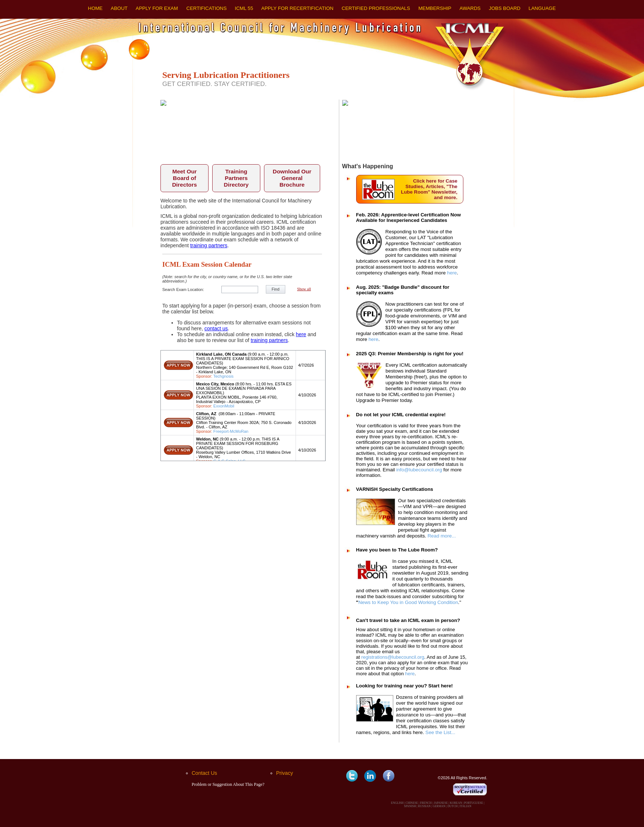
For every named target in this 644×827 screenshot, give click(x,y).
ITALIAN (466, 806)
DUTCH (453, 806)
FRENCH (426, 803)
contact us (216, 328)
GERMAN (439, 806)
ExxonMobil (224, 406)
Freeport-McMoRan (231, 431)
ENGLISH (397, 803)
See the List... (441, 732)
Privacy (285, 773)
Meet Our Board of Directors (185, 178)
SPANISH (410, 806)
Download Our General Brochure (292, 178)
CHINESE (412, 803)
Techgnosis (223, 376)
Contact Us (204, 773)
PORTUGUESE (474, 803)
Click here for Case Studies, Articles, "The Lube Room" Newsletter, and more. (429, 189)
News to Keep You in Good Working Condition (408, 602)
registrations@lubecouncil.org (393, 657)
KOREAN (456, 803)
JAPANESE (441, 803)
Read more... (442, 536)
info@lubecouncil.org (419, 470)
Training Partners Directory (236, 178)
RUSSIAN (424, 806)
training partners (209, 245)
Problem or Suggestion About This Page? (228, 784)
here (301, 334)
